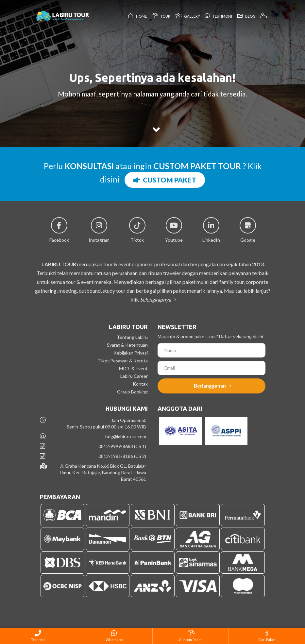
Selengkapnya (157, 299)
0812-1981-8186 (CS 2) (122, 456)
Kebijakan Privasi (131, 353)
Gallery (187, 16)
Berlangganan (212, 386)
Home (137, 16)
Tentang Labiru (132, 337)
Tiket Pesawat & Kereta (123, 361)
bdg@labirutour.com (126, 436)
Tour (161, 16)
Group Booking (132, 392)
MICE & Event (133, 368)
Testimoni (218, 16)
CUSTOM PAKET (165, 180)
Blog (246, 16)
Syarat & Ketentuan (127, 345)
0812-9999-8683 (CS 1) (122, 446)
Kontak (140, 384)
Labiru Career (134, 376)
